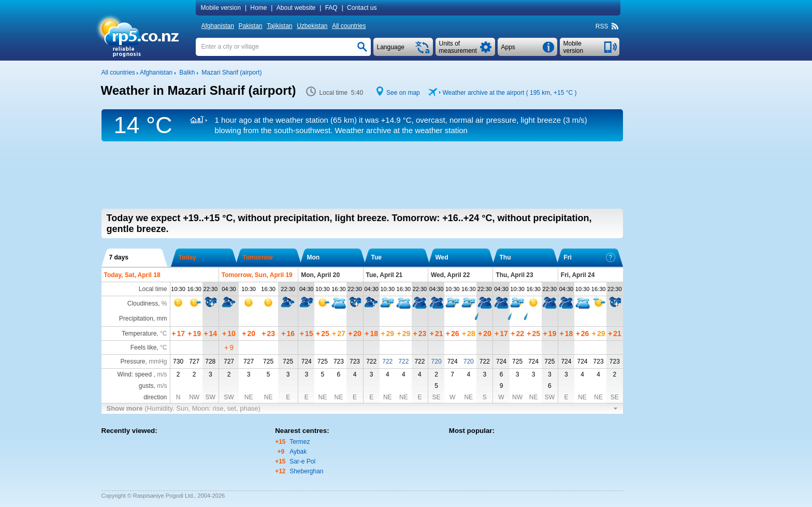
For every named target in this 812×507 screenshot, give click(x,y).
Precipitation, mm (143, 318)
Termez (300, 442)
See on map (403, 93)
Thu (505, 257)
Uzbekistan (312, 26)
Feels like (144, 347)
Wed (442, 257)
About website (296, 8)
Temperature (139, 334)
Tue (376, 257)
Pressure (133, 361)
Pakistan (251, 26)
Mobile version (221, 8)
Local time (153, 289)
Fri (590, 257)
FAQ (331, 8)
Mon (314, 257)
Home (258, 8)
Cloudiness (143, 303)
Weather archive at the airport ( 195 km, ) (509, 93)
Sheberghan (306, 471)
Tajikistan (279, 26)
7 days (119, 257)
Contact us (362, 8)
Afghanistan (218, 26)
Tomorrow (258, 257)
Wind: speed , (142, 374)
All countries (349, 26)
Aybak (298, 452)
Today (187, 257)
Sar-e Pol (302, 461)
